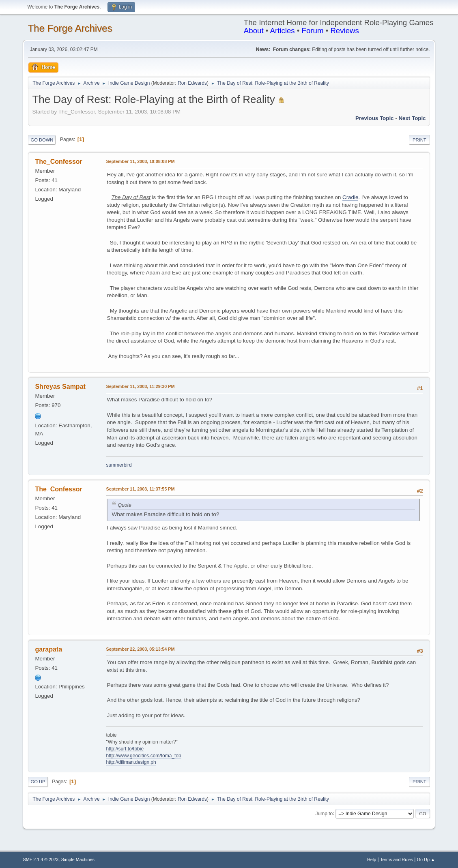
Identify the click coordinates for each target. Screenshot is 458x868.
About (254, 31)
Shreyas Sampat (60, 387)
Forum (313, 31)
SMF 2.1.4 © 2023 (41, 859)
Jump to (324, 813)
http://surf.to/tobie (125, 749)
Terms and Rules (397, 859)
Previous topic (375, 118)
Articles (282, 31)
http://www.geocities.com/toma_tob (143, 756)
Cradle (350, 197)
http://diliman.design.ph (131, 762)
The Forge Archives (70, 28)
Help (372, 859)
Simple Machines (78, 859)
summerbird (119, 465)
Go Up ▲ (426, 859)
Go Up (38, 782)
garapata (48, 649)
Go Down (42, 140)
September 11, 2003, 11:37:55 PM (140, 489)
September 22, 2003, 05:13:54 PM (140, 649)
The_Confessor (58, 162)
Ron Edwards (192, 83)
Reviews (345, 31)
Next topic (412, 118)
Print (419, 140)
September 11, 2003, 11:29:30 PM (140, 386)
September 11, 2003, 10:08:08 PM (140, 161)
